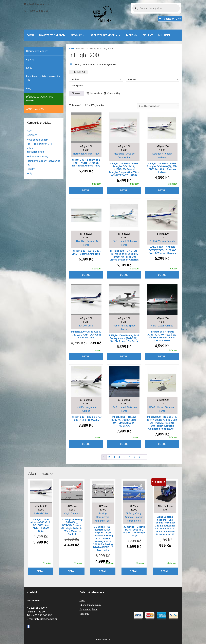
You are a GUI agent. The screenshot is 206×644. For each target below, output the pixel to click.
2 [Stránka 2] (109, 457)
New (29, 131)
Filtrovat (77, 93)
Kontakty (84, 614)
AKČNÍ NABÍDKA (35, 109)
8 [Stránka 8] (134, 457)
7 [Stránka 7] (129, 457)
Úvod (82, 601)
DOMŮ (30, 35)
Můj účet (164, 35)
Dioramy (132, 35)
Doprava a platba (88, 609)
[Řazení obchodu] (158, 106)
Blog (29, 88)
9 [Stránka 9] (139, 457)
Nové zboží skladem (52, 35)
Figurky (148, 35)
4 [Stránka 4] (119, 457)
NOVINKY (79, 35)
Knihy (29, 68)
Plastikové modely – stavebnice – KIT (43, 78)
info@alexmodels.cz (38, 4)
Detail (86, 190)
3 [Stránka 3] (114, 457)
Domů (72, 48)
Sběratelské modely (107, 35)
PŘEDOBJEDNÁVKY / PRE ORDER (40, 99)
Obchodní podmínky (90, 605)
